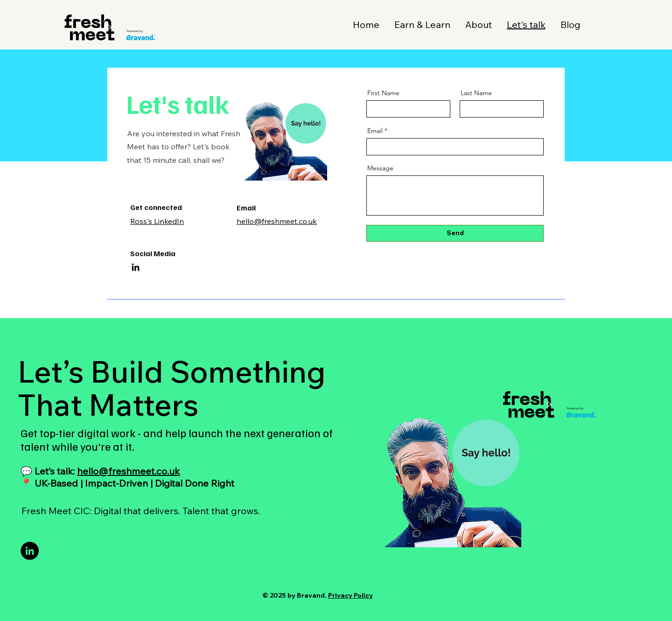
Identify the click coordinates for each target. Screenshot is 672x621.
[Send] (455, 233)
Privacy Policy (350, 595)
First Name (383, 93)
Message (380, 168)
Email (375, 131)
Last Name (476, 93)
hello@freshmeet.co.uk (128, 471)
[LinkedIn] (136, 267)
